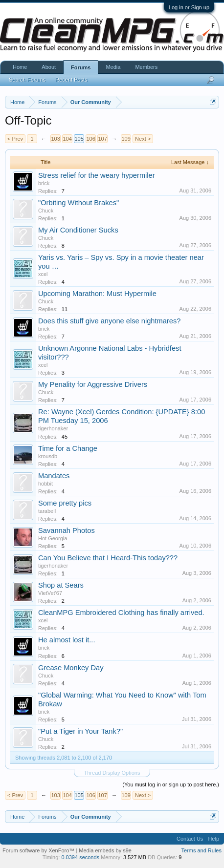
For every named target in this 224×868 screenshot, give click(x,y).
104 (67, 139)
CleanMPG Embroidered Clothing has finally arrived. (121, 613)
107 (102, 139)
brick (44, 183)
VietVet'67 (50, 593)
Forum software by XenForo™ (39, 850)
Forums (81, 67)
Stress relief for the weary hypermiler (97, 175)
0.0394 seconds (80, 857)
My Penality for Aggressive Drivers (93, 384)
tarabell (47, 511)
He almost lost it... (67, 640)
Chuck (46, 211)
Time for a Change (68, 448)
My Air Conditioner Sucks (78, 230)
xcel (43, 274)
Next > (143, 139)
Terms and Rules (201, 850)
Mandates (54, 476)
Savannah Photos (67, 530)
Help (213, 839)
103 (55, 139)
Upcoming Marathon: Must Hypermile (97, 294)
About (49, 67)
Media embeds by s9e (105, 850)
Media (113, 67)
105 (79, 139)
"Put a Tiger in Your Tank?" (80, 731)
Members (146, 67)
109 (126, 139)
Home (20, 67)
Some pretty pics (65, 503)
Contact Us (190, 839)
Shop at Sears (61, 585)
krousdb (48, 456)
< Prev (15, 139)
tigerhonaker (53, 428)
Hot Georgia (53, 538)
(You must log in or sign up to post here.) (171, 784)
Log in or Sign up (189, 7)
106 (90, 139)
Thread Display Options (112, 773)
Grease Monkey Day (71, 668)
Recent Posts (71, 80)
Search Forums (27, 80)
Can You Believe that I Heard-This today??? (108, 558)
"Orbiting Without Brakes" (78, 203)
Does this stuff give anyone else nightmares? (109, 321)
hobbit (45, 484)
